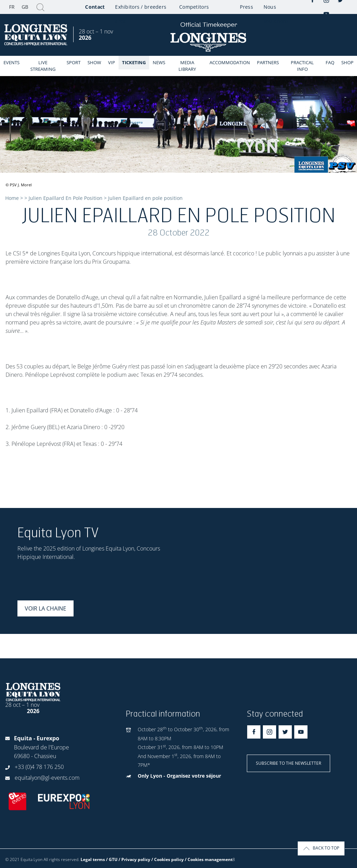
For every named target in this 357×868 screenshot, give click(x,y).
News (159, 62)
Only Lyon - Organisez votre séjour (179, 776)
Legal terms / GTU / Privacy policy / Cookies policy (132, 859)
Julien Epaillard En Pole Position (66, 198)
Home (12, 198)
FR (12, 7)
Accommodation (230, 62)
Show (94, 62)
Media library (187, 66)
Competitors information (194, 9)
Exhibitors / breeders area (141, 9)
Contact (95, 7)
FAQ (330, 62)
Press (246, 7)
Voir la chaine (45, 608)
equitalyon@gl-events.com (47, 778)
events (12, 62)
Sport (74, 62)
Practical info (302, 66)
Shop (347, 62)
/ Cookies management (209, 859)
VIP (112, 62)
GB (25, 7)
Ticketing (134, 62)
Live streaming (43, 66)
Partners (268, 62)
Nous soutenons (276, 9)
